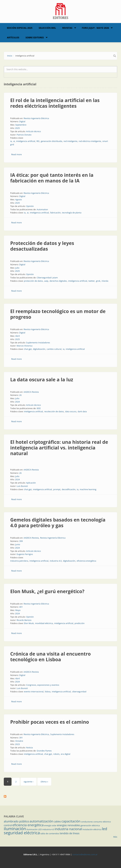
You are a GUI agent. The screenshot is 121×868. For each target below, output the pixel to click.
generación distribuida (52, 141)
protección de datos (33, 281)
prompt (57, 489)
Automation (42, 209)
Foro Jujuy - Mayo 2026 (95, 28)
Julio (17, 268)
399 (21, 541)
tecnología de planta (72, 213)
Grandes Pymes (44, 751)
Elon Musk (29, 623)
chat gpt (28, 349)
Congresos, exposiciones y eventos (43, 685)
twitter (92, 281)
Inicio (10, 56)
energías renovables (69, 825)
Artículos (13, 37)
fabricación (55, 213)
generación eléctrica (90, 825)
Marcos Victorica (25, 346)
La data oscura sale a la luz (42, 380)
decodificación (69, 489)
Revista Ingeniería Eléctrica (36, 118)
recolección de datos (54, 411)
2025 (17, 128)
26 (20, 395)
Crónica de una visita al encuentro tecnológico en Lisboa (50, 657)
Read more (17, 154)
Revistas (67, 28)
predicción (79, 623)
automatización (41, 821)
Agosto (19, 199)
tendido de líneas (70, 833)
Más (115, 837)
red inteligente (70, 141)
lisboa (48, 692)
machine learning (88, 489)
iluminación (15, 829)
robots (56, 754)
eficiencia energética (86, 561)
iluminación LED (34, 829)
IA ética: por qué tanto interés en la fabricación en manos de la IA (52, 178)
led (105, 829)
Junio (18, 544)
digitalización (39, 349)
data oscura (71, 411)
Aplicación (31, 483)
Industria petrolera (19, 561)
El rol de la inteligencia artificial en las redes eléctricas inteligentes (55, 103)
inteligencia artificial (26, 141)
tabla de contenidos (50, 833)
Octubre (19, 741)
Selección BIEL (47, 28)
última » (44, 782)
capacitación (71, 821)
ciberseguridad (79, 692)
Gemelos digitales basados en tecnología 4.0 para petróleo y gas (58, 523)
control (8, 825)
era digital (66, 754)
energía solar (50, 825)
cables (57, 821)
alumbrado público (16, 821)
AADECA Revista (31, 392)
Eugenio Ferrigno (25, 554)
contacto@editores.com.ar (85, 854)
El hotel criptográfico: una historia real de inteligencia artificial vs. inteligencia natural (59, 448)
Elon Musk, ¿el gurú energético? (47, 591)
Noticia (29, 748)
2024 (17, 402)
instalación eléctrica (92, 829)
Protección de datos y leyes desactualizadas (42, 246)
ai (14, 141)
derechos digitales (58, 281)
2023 (17, 744)
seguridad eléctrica (22, 833)
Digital (22, 121)
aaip (46, 281)
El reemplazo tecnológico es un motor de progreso (58, 314)
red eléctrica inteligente (90, 141)
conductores (87, 822)
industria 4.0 (56, 561)
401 (21, 607)
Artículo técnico (34, 131)
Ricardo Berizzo (24, 620)
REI (38, 141)
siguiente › (29, 782)
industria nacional (68, 829)
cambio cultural (54, 349)
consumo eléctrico (102, 822)
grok (98, 281)
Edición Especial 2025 (20, 28)
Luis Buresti (22, 486)
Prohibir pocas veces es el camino (50, 722)
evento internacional (34, 692)
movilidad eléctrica (44, 623)
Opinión (30, 206)
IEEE (39, 408)
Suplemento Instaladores (38, 343)
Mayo (18, 610)
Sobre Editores (35, 37)
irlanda (105, 281)
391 (21, 738)
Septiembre (21, 125)
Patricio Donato (24, 135)
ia (11, 141)
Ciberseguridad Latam (47, 278)
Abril (17, 336)
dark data (82, 411)
